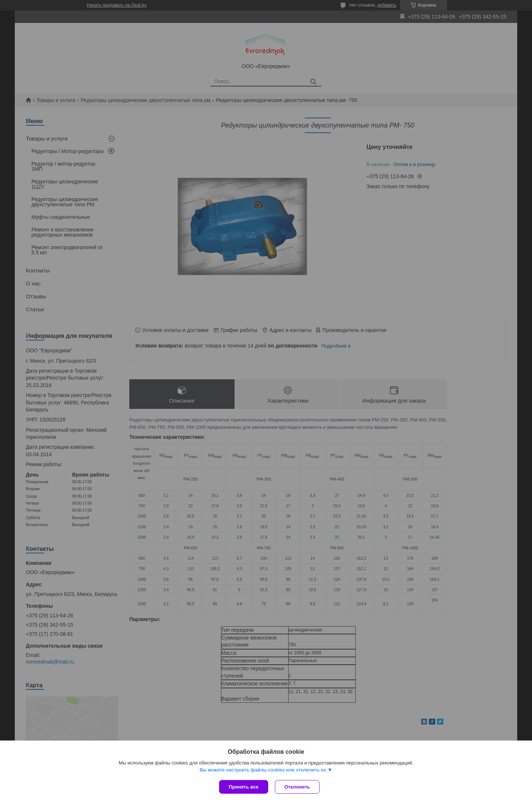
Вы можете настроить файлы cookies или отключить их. (263, 771)
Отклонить (298, 787)
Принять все (244, 787)
